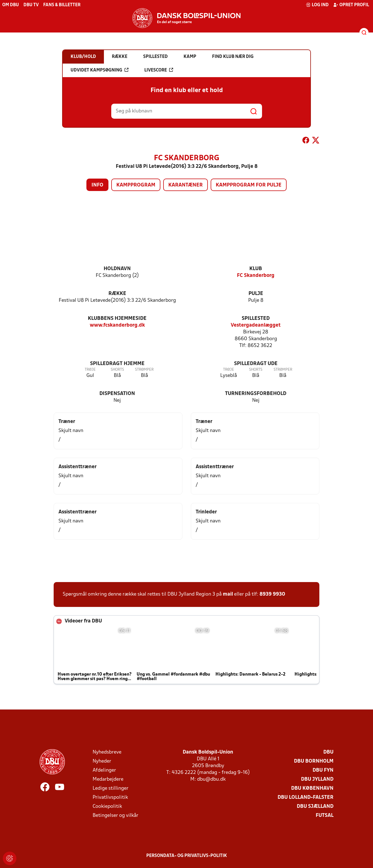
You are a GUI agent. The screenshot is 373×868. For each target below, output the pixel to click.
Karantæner (186, 185)
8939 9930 (272, 594)
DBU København (312, 788)
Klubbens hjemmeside (117, 319)
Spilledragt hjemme (117, 364)
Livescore (159, 70)
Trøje (90, 370)
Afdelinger (104, 770)
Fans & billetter (62, 5)
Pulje (256, 294)
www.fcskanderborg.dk (117, 325)
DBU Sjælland (315, 807)
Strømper (144, 370)
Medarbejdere (108, 779)
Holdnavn (117, 269)
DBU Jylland (317, 779)
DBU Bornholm (314, 761)
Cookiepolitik (107, 807)
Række (117, 294)
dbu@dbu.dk (211, 779)
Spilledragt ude (256, 364)
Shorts (117, 370)
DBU (328, 752)
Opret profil (351, 5)
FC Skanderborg (256, 276)
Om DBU (11, 5)
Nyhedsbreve (107, 752)
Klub (256, 269)
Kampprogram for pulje (249, 185)
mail (228, 594)
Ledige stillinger (111, 788)
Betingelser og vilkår (115, 816)
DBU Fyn (323, 770)
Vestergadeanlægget (256, 325)
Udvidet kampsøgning (100, 70)
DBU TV (31, 5)
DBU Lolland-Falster (306, 798)
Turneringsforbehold (256, 394)
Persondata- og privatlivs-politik (187, 856)
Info (97, 185)
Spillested (256, 319)
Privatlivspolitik (110, 798)
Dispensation (117, 394)
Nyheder (102, 761)
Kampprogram (136, 185)
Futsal (325, 816)
